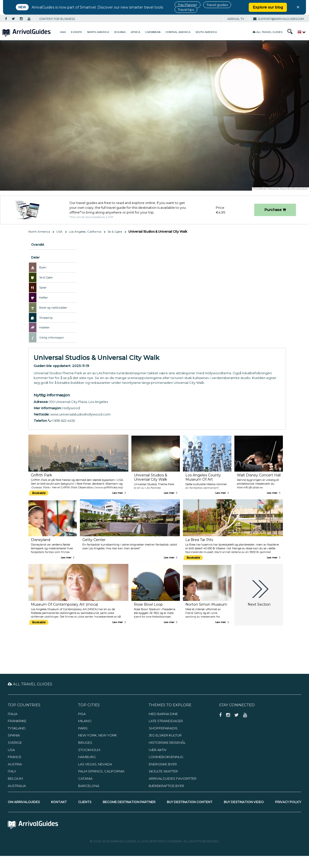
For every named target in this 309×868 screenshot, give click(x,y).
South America (206, 32)
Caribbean (153, 32)
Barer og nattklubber (53, 308)
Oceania (120, 32)
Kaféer (43, 298)
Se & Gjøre (115, 232)
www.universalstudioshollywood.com (80, 414)
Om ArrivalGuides (24, 802)
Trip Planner (188, 5)
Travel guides (217, 5)
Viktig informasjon (52, 338)
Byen (43, 267)
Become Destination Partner (129, 802)
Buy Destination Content (190, 802)
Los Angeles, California (85, 232)
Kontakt (59, 802)
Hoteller (44, 327)
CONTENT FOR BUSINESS (57, 19)
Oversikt (38, 245)
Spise (43, 287)
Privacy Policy (288, 802)
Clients (85, 802)
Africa (135, 32)
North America (98, 32)
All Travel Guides (268, 32)
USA (59, 232)
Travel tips (186, 10)
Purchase (275, 210)
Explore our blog (268, 7)
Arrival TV (236, 19)
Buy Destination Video (244, 802)
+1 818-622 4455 (62, 421)
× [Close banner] (298, 7)
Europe (76, 32)
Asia (63, 32)
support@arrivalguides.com (279, 19)
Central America (178, 32)
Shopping (46, 318)
